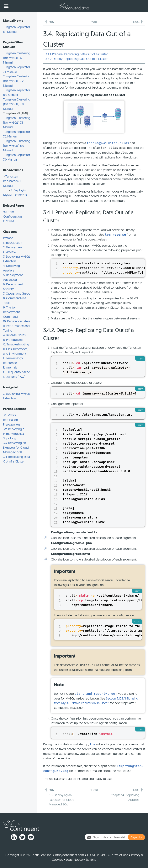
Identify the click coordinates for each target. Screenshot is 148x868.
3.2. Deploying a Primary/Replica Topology (14, 434)
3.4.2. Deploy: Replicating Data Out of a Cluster (77, 59)
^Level (94, 790)
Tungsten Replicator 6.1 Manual (12, 181)
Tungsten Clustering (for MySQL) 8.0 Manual (17, 146)
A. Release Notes (14, 335)
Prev (51, 22)
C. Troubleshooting (16, 344)
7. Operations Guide (17, 293)
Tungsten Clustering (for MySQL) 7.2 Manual (17, 81)
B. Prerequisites (13, 340)
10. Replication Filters (17, 321)
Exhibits (91, 860)
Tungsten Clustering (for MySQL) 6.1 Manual (17, 58)
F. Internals (10, 367)
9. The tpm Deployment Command (11, 312)
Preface (8, 238)
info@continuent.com (69, 855)
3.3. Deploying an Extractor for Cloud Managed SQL (16, 447)
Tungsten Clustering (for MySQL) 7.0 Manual (17, 104)
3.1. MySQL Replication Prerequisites (12, 420)
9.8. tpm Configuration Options (12, 216)
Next (136, 22)
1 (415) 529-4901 (97, 855)
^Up (94, 22)
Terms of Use (119, 855)
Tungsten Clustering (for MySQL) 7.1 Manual (17, 122)
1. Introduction (13, 243)
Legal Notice (74, 860)
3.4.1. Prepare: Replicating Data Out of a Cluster (77, 54)
